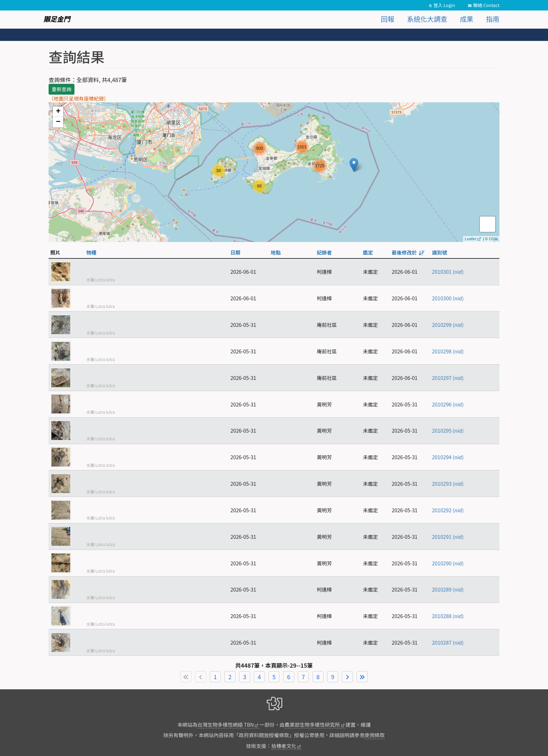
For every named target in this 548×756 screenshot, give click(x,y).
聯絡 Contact (486, 5)
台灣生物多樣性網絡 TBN (226, 724)
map (273, 172)
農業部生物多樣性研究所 (312, 724)
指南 (493, 19)
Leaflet (471, 239)
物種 (91, 252)
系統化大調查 (427, 19)
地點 (276, 252)
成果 (467, 19)
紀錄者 (324, 252)
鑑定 (368, 252)
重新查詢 (62, 89)
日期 (235, 252)
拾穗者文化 (284, 746)
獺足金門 (57, 19)
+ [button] (58, 112)
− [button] (58, 122)
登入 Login (444, 5)
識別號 (439, 252)
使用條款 (375, 735)
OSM (493, 239)
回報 (388, 19)
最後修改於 (408, 252)
